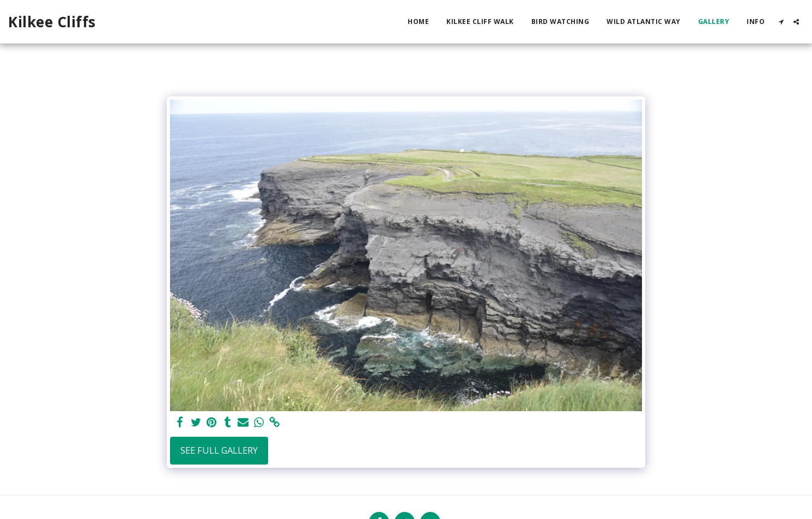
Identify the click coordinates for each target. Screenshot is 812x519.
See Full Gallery (219, 450)
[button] (781, 22)
